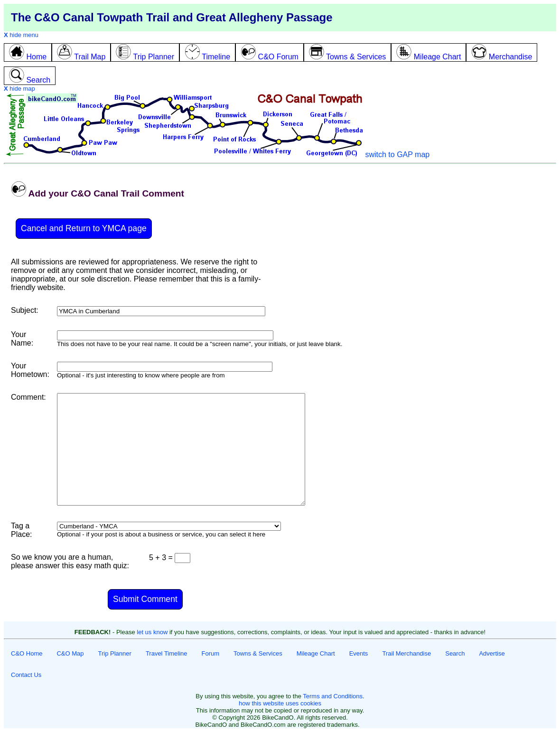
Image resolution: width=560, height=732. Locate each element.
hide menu (21, 35)
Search (455, 653)
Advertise (492, 653)
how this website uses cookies (280, 703)
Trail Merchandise (406, 653)
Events (359, 653)
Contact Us (26, 675)
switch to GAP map (397, 155)
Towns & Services (258, 653)
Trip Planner (115, 653)
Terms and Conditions (333, 696)
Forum (211, 653)
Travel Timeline (167, 653)
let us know (152, 632)
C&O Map (70, 653)
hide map (19, 89)
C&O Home (27, 653)
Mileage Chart (316, 653)
